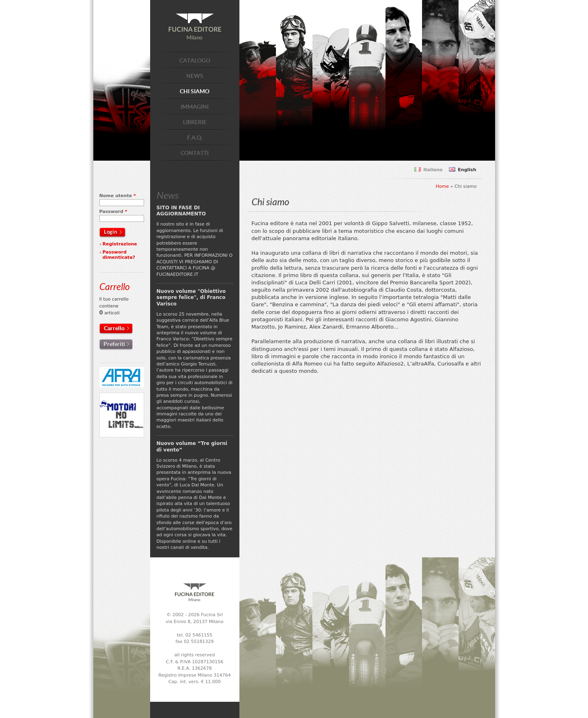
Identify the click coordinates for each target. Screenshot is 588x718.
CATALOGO (195, 60)
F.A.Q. (195, 138)
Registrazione (120, 244)
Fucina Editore (195, 27)
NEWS (195, 76)
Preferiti (114, 344)
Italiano (433, 170)
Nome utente (118, 196)
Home (443, 186)
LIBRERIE (195, 122)
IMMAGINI (195, 107)
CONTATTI (195, 153)
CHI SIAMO (195, 91)
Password (113, 212)
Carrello (114, 328)
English (467, 170)
